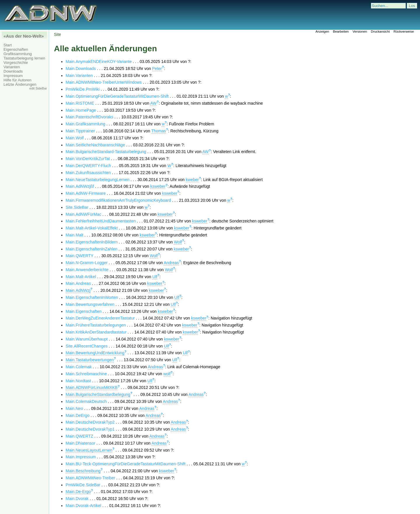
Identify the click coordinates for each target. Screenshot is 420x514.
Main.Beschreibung (83, 471)
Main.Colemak (79, 367)
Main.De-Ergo (78, 492)
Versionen (360, 31)
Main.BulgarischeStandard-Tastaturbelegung (106, 152)
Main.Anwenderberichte (87, 270)
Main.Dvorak (77, 499)
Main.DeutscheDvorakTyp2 (90, 422)
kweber (192, 180)
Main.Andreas (78, 283)
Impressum (13, 76)
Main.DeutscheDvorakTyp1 (90, 429)
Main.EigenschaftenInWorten (92, 297)
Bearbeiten (341, 31)
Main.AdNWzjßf (80, 186)
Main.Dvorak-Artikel (83, 506)
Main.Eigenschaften (84, 311)
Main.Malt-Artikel (81, 277)
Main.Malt (75, 235)
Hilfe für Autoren (17, 80)
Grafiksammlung (18, 54)
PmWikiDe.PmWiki (83, 89)
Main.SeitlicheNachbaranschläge (95, 145)
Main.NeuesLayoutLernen (89, 450)
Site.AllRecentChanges (87, 346)
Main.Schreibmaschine (86, 374)
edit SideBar (38, 88)
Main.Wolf (75, 138)
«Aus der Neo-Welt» (24, 36)
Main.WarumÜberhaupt (87, 339)
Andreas (171, 263)
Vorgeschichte (16, 63)
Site (57, 34)
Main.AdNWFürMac (83, 214)
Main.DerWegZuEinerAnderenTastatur (100, 318)
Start (8, 45)
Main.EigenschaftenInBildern (92, 242)
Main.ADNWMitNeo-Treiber (90, 478)
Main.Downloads (81, 69)
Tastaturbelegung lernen (24, 58)
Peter (157, 69)
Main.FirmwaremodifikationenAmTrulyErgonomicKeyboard (118, 200)
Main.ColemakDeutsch (86, 401)
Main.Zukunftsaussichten (88, 173)
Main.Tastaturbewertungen (90, 360)
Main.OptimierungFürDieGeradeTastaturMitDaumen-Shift (117, 96)
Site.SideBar (77, 207)
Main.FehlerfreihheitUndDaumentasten (101, 221)
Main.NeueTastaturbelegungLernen (98, 180)
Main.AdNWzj (78, 290)
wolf (167, 374)
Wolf (178, 242)
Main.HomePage (81, 110)
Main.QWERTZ (79, 436)
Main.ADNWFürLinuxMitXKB (92, 387)
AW (153, 103)
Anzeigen (322, 31)
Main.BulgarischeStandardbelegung (98, 394)
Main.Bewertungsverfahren (90, 304)
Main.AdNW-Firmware (86, 193)
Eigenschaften (16, 49)
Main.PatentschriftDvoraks (89, 117)
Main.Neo (74, 408)
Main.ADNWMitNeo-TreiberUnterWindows (104, 82)
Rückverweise (404, 31)
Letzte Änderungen (20, 84)
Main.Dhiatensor (80, 443)
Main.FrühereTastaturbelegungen (96, 325)
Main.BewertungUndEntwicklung (95, 353)
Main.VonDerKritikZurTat (88, 159)
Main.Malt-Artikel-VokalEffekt (92, 228)
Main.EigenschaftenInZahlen (91, 249)
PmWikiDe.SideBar (83, 485)
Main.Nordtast (78, 381)
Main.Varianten (79, 76)
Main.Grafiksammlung (85, 124)
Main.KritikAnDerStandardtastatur (96, 332)
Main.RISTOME (80, 103)
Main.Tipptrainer (80, 131)
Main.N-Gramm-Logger (87, 263)
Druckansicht (380, 31)
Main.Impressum (81, 457)
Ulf (155, 277)
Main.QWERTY (79, 256)
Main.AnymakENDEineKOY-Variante (99, 62)
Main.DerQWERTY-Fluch (88, 166)
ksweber (158, 186)
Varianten (12, 67)
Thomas (159, 131)
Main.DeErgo (78, 415)
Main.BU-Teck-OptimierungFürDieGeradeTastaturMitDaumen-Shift (126, 464)
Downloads (13, 71)
